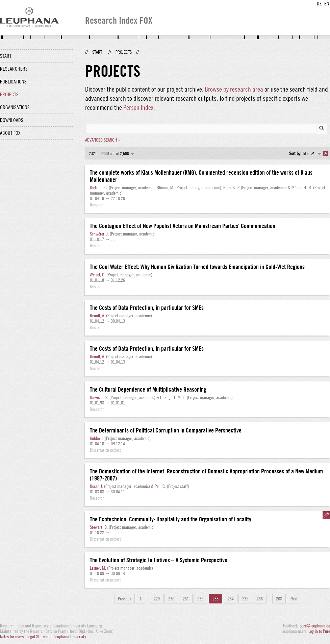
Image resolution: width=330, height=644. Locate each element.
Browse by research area (234, 89)
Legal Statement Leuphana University (56, 637)
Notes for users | (13, 637)
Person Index (138, 107)
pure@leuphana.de (315, 626)
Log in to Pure (319, 631)
